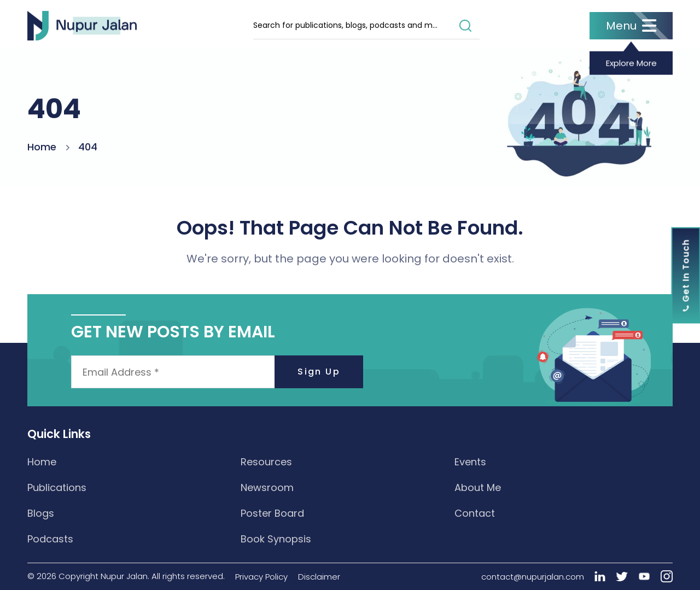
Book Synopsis (276, 539)
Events (470, 462)
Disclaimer (319, 577)
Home (42, 147)
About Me (478, 487)
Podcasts (50, 539)
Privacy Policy (261, 577)
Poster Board (272, 513)
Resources (266, 462)
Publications (57, 487)
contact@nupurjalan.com (533, 577)
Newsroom (267, 487)
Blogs (41, 513)
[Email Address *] (217, 372)
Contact (475, 513)
